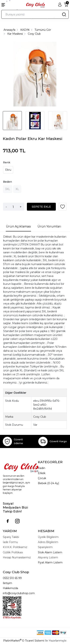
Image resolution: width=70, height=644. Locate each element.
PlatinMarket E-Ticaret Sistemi (24, 641)
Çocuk (42, 478)
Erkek (42, 473)
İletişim (7, 583)
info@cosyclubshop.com (19, 593)
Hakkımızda (10, 588)
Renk (7, 162)
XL (17, 189)
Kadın (42, 468)
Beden (7, 182)
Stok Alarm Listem (50, 552)
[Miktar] (13, 207)
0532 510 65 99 (12, 578)
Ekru (8, 170)
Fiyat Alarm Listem (50, 562)
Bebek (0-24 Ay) (48, 483)
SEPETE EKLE (41, 207)
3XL (8, 189)
